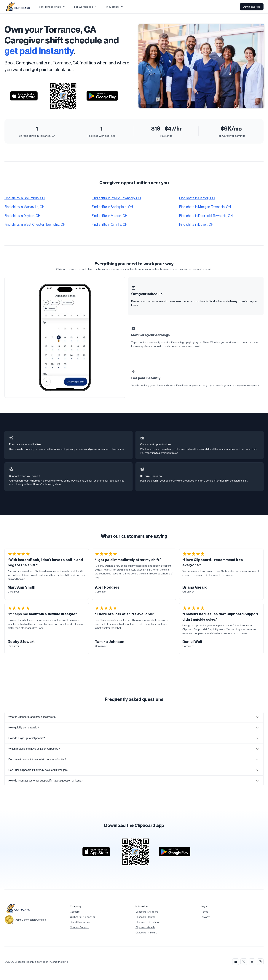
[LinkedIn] (252, 962)
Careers (75, 912)
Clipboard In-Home (146, 933)
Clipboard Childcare (147, 912)
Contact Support (79, 927)
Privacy (205, 917)
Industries (115, 7)
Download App (252, 7)
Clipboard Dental (145, 917)
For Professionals (53, 7)
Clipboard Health (145, 927)
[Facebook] (236, 962)
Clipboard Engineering (83, 917)
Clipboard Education (147, 922)
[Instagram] (260, 962)
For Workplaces (86, 7)
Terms (205, 912)
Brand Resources (80, 922)
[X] (244, 962)
